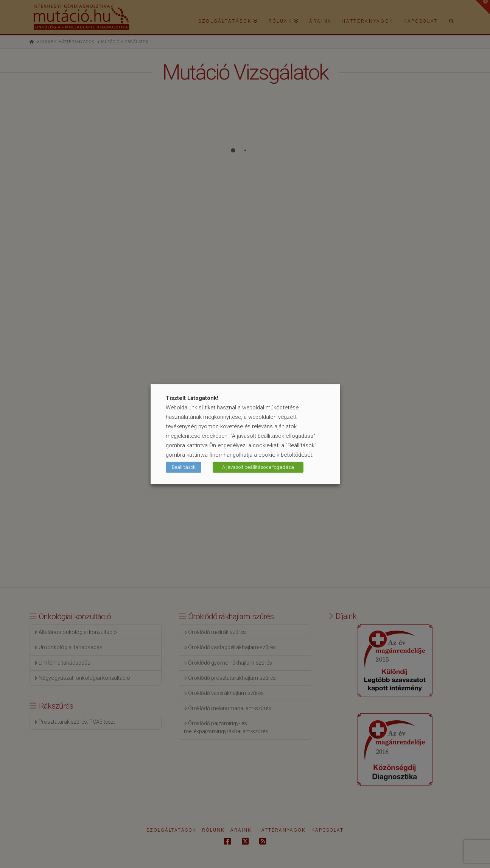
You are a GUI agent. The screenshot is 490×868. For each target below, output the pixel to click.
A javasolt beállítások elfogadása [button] (258, 467)
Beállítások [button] (184, 467)
